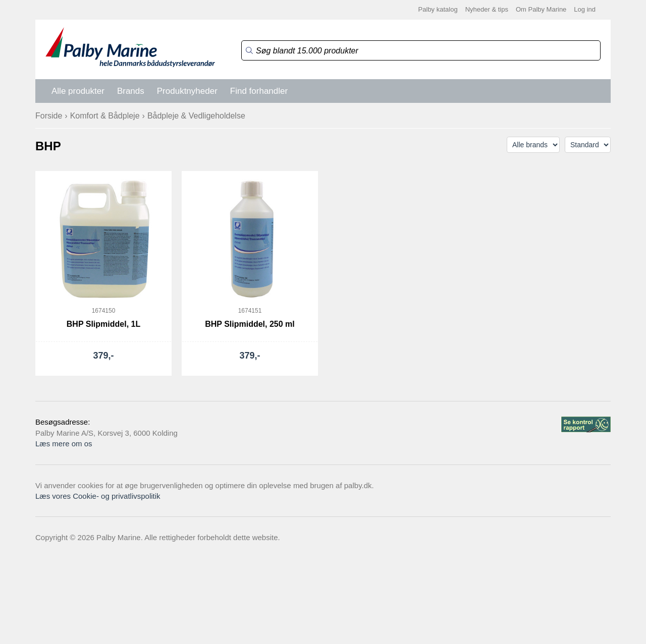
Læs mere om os (64, 444)
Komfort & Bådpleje (105, 116)
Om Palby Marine (541, 9)
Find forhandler (259, 91)
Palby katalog (438, 9)
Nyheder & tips (487, 9)
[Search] (421, 51)
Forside (49, 116)
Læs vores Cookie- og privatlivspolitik (98, 496)
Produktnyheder (187, 91)
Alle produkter (78, 91)
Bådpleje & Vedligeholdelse (196, 116)
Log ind (585, 9)
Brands (131, 91)
